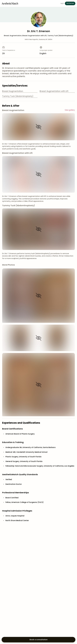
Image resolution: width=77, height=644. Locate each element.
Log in (62, 3)
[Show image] (39, 127)
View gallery (70, 110)
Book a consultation (39, 640)
